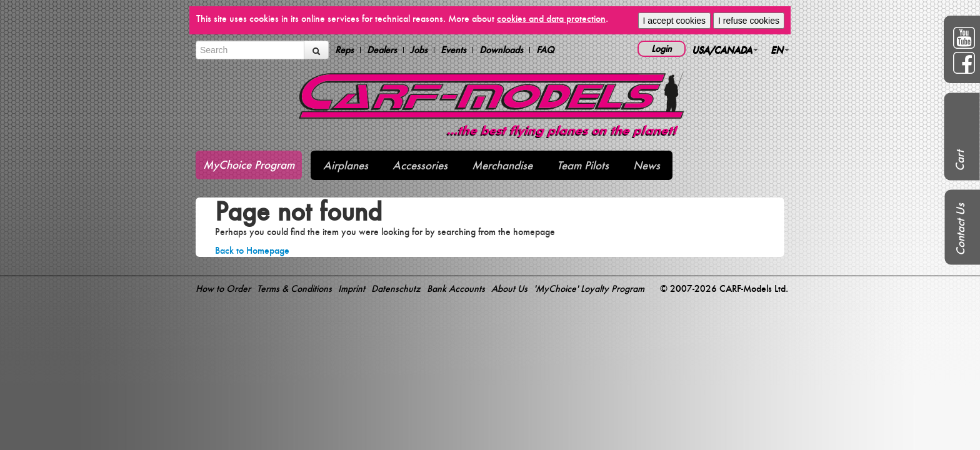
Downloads (501, 50)
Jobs (419, 50)
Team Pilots (583, 165)
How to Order (223, 288)
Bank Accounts (456, 288)
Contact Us (960, 229)
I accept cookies (674, 21)
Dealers (382, 50)
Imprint (352, 288)
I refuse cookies (749, 21)
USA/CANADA (725, 50)
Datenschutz (396, 288)
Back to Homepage (252, 250)
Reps (344, 50)
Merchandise (502, 165)
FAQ (545, 50)
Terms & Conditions (294, 288)
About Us (509, 288)
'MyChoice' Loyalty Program (589, 288)
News (647, 165)
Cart (960, 161)
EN (780, 50)
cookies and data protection (551, 18)
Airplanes (346, 165)
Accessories (420, 165)
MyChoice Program (249, 165)
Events (453, 50)
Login (662, 48)
